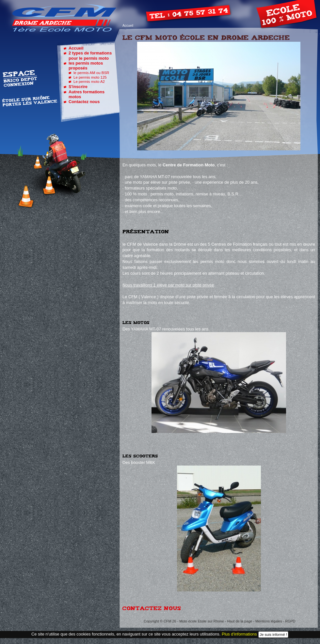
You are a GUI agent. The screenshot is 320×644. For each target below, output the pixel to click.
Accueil (128, 26)
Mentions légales (269, 621)
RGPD (290, 621)
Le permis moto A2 (89, 82)
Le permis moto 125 (90, 77)
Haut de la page (240, 621)
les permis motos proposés (86, 66)
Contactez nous (84, 102)
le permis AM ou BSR (91, 73)
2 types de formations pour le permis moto (90, 55)
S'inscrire (78, 87)
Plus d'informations (239, 634)
